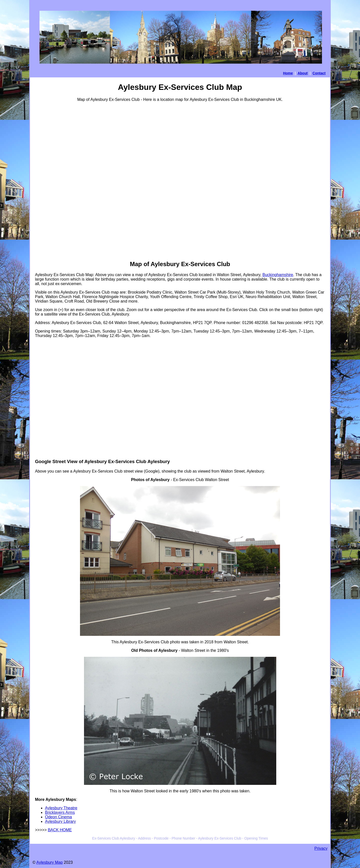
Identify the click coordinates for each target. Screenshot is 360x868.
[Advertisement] (55, 181)
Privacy (321, 848)
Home (288, 73)
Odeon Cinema (58, 817)
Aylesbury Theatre (61, 808)
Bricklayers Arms (60, 812)
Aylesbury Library (60, 821)
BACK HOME (60, 830)
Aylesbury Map (49, 862)
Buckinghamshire (278, 275)
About (302, 73)
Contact (319, 73)
